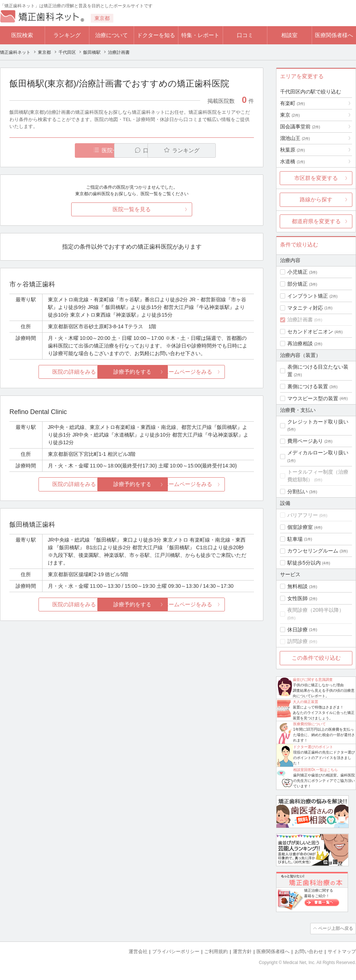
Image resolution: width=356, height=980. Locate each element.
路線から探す (316, 199)
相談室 (289, 35)
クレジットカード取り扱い (318, 422)
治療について (112, 35)
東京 (290, 115)
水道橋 (292, 161)
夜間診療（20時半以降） (316, 610)
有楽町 (292, 103)
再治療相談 (300, 344)
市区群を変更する (316, 178)
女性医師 (298, 598)
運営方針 (242, 951)
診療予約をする (132, 372)
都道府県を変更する (316, 221)
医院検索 (22, 35)
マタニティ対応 (305, 308)
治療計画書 (300, 320)
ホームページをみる (213, 372)
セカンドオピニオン (310, 332)
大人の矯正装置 (306, 702)
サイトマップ (342, 951)
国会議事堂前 (300, 126)
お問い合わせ (309, 951)
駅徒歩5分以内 (304, 563)
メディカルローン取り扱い (318, 453)
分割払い (298, 491)
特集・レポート (200, 35)
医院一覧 (60, 150)
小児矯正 (298, 272)
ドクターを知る (156, 35)
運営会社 (138, 951)
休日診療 (298, 630)
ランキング (67, 35)
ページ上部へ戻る (335, 928)
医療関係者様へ (334, 35)
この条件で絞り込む (316, 658)
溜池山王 (295, 138)
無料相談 (298, 586)
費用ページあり (305, 441)
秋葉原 (292, 150)
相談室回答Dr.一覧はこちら (315, 770)
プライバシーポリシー (176, 951)
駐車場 (295, 539)
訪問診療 (298, 641)
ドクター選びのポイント (313, 747)
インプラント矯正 (308, 296)
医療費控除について (310, 724)
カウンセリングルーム (313, 551)
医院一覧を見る (132, 209)
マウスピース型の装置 (313, 398)
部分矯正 (298, 284)
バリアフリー (303, 515)
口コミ (245, 35)
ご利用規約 (216, 951)
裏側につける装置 (308, 386)
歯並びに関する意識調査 (313, 680)
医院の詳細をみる (50, 372)
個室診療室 (300, 527)
